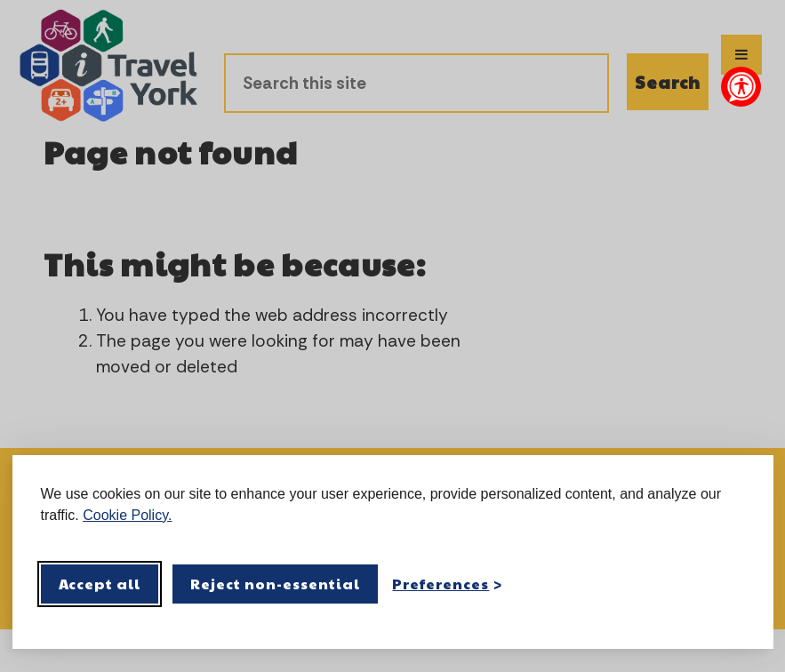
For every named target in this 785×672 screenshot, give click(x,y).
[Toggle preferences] (447, 584)
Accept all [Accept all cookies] (100, 584)
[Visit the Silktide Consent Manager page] (734, 584)
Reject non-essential (275, 584)
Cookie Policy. (127, 515)
